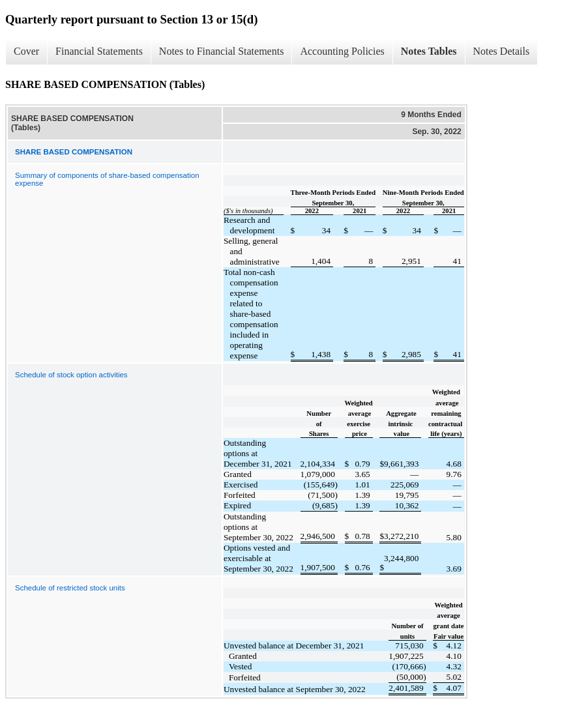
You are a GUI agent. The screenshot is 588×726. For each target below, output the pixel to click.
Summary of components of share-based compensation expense (107, 179)
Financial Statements (99, 51)
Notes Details (502, 51)
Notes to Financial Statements (222, 51)
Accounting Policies (342, 51)
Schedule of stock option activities (71, 375)
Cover (26, 51)
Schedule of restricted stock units (70, 588)
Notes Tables (429, 51)
